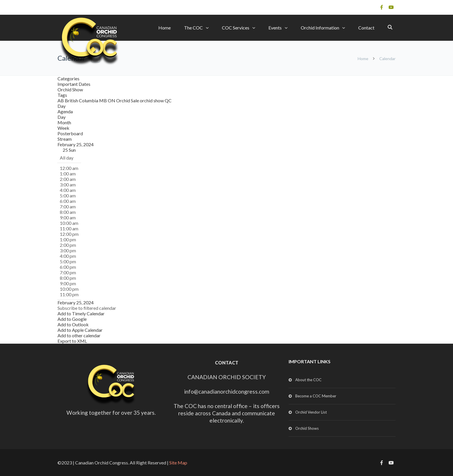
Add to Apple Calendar (80, 330)
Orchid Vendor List (311, 412)
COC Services (236, 28)
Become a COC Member (316, 396)
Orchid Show (70, 89)
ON (112, 100)
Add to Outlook (73, 324)
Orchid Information (320, 28)
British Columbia (82, 100)
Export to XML (72, 341)
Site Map (178, 463)
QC (168, 100)
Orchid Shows (307, 428)
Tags (62, 95)
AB (61, 100)
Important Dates (74, 84)
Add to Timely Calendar (81, 313)
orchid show (152, 100)
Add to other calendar (79, 335)
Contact (366, 28)
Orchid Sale (128, 100)
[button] (87, 308)
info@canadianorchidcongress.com (227, 391)
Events (275, 28)
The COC (193, 28)
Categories (68, 78)
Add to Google (72, 319)
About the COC (308, 380)
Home (165, 28)
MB (103, 100)
